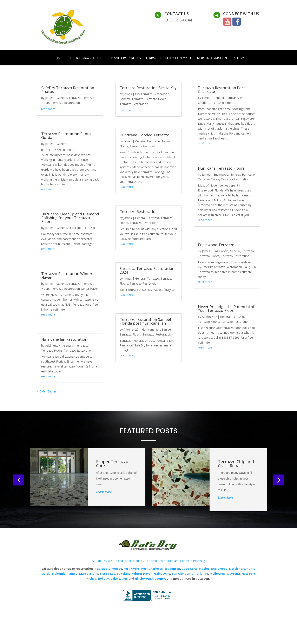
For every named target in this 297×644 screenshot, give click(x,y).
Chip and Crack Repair (124, 58)
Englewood (221, 175)
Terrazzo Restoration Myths (169, 58)
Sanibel (167, 330)
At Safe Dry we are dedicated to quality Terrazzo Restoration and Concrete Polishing (148, 561)
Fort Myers (131, 569)
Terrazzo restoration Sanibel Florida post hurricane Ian (145, 322)
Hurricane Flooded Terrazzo (144, 135)
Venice (117, 569)
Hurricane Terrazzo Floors (221, 169)
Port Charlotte (152, 569)
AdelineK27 (53, 346)
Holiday (103, 579)
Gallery (238, 58)
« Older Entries (47, 392)
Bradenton (172, 569)
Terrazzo (75, 98)
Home (58, 58)
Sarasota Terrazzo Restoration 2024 (147, 271)
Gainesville (162, 574)
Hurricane (75, 228)
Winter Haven (142, 574)
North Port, (237, 569)
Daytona (234, 574)
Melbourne (218, 574)
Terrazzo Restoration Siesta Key (148, 88)
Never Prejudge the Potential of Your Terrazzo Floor (226, 309)
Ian (158, 330)
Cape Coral (189, 569)
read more (48, 109)
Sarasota (104, 569)
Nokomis (59, 574)
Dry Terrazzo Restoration (152, 94)
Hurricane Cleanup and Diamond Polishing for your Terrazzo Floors (70, 218)
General (62, 98)
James (49, 98)
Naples (204, 569)
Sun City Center (183, 574)
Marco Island (89, 574)
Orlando (202, 574)
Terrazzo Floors (52, 351)
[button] (19, 480)
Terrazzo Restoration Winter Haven (67, 276)
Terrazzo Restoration (66, 103)
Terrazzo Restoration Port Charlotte (221, 90)
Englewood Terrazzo (216, 245)
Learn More (104, 492)
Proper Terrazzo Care (84, 58)
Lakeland (123, 574)
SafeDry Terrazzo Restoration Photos (68, 90)
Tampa (72, 574)
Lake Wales (119, 579)
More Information (212, 58)
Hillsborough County (150, 579)
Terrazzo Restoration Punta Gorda (66, 136)
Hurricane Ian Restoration (64, 340)
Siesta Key (108, 574)
